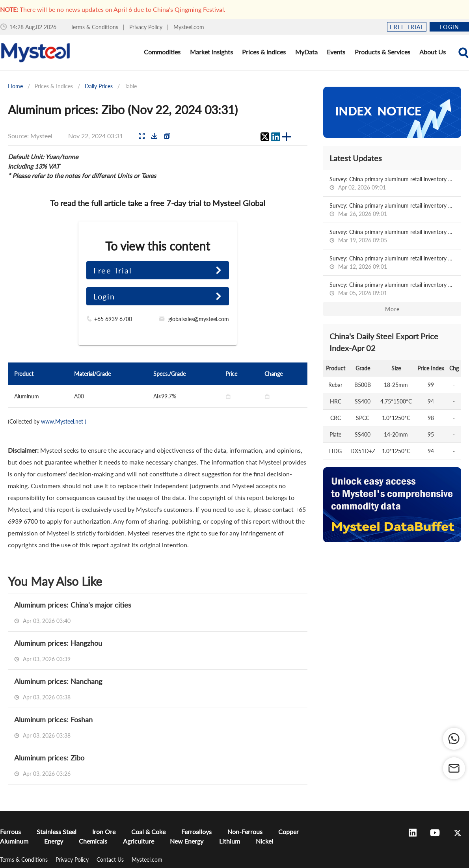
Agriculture (139, 841)
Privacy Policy (147, 27)
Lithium (230, 841)
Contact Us (111, 860)
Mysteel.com (189, 27)
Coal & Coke (148, 832)
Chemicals (93, 841)
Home (15, 86)
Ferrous (10, 832)
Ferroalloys (196, 832)
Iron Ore (104, 832)
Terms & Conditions (95, 27)
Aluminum (14, 841)
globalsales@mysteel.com (199, 319)
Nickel (264, 841)
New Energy (187, 841)
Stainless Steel (57, 832)
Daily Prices (99, 86)
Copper (288, 832)
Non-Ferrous (245, 832)
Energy (54, 841)
